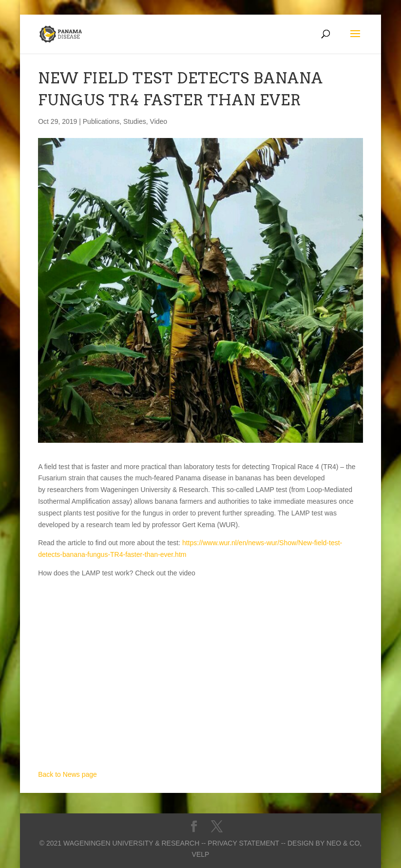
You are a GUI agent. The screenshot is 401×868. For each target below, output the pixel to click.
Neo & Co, (344, 843)
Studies (135, 121)
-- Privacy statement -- (243, 843)
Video (159, 121)
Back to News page (67, 774)
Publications (101, 121)
